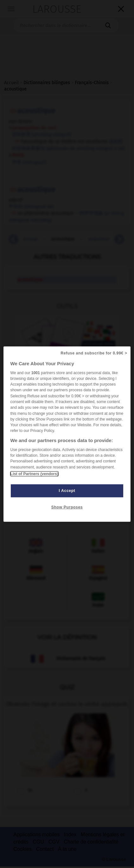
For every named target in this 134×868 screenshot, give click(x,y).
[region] (67, 434)
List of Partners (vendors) (34, 474)
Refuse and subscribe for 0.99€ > (94, 353)
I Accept (67, 491)
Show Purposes (67, 507)
